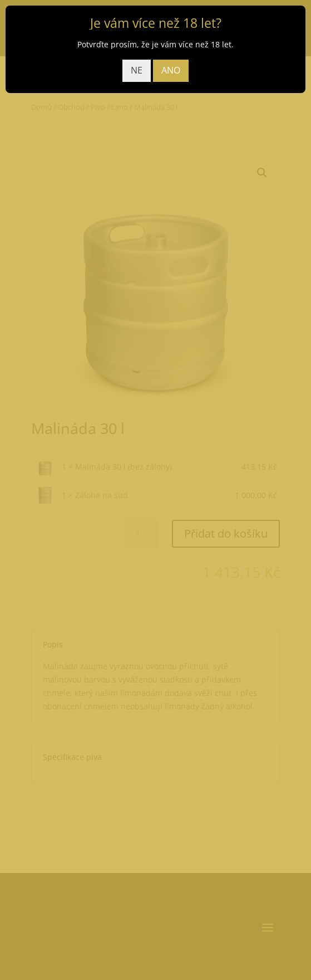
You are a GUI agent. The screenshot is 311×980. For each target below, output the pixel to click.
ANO (171, 70)
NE (137, 70)
